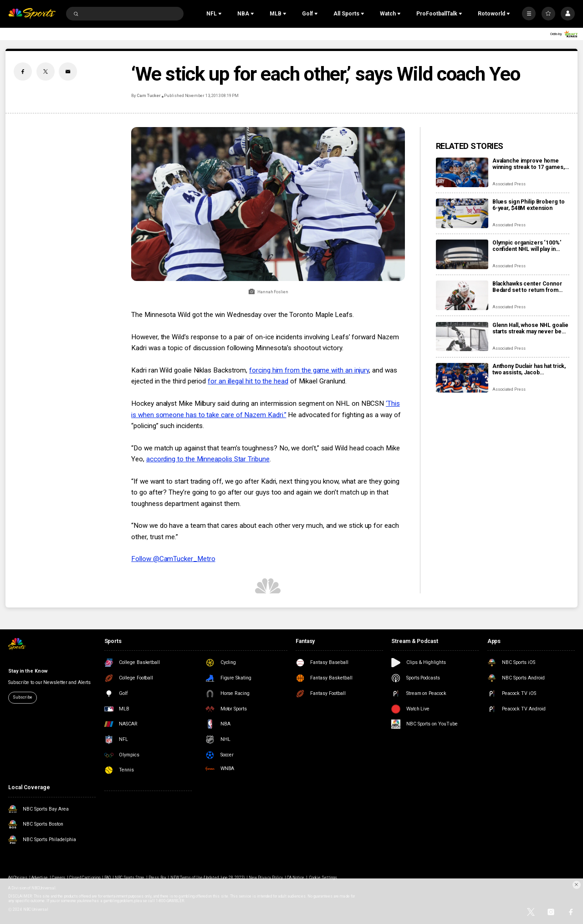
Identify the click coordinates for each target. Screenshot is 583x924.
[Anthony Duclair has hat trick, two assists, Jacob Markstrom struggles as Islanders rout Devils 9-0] (462, 378)
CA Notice (296, 878)
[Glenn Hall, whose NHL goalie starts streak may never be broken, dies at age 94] (462, 337)
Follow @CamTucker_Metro (173, 559)
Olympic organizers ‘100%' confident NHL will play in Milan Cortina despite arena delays (527, 246)
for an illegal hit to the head (248, 381)
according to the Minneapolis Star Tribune (208, 459)
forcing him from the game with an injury (309, 370)
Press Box (157, 878)
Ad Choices (18, 878)
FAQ (107, 878)
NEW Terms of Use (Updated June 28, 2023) (208, 878)
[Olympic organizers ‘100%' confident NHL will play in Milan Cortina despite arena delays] (462, 254)
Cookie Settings (323, 878)
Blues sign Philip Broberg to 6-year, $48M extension (529, 205)
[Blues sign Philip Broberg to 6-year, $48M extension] (462, 213)
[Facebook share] (23, 71)
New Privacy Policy (266, 878)
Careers (59, 878)
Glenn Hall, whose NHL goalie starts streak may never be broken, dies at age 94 (530, 328)
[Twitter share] (46, 71)
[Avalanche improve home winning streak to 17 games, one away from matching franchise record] (462, 172)
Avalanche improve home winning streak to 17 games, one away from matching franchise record (529, 164)
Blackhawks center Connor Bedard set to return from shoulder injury (527, 287)
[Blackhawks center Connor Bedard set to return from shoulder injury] (462, 295)
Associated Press (509, 184)
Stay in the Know (28, 671)
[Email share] (68, 71)
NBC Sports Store (130, 878)
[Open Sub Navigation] (221, 14)
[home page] (32, 14)
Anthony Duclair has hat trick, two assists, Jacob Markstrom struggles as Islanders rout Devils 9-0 (529, 369)
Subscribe (22, 697)
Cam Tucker (149, 96)
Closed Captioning (85, 878)
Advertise (40, 878)
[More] (529, 14)
